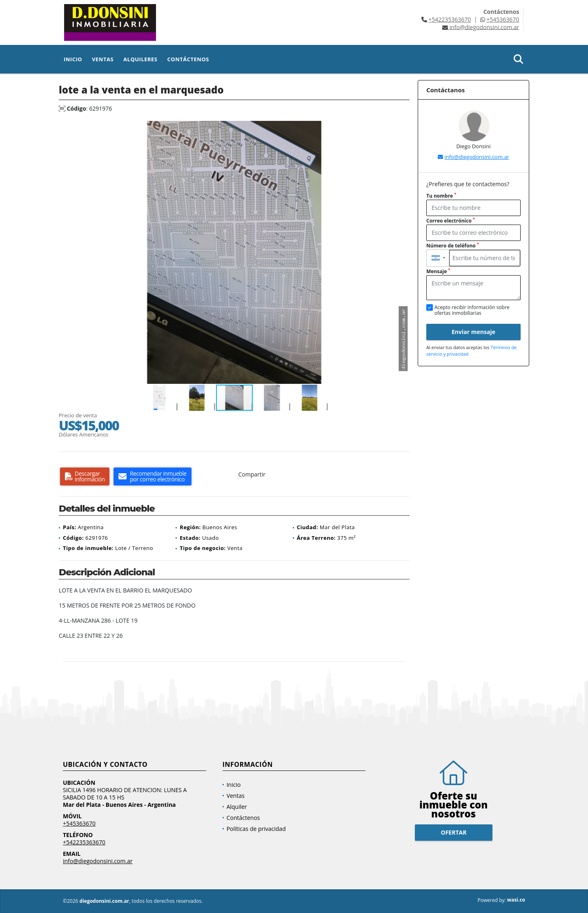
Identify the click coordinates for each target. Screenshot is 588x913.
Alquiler (237, 807)
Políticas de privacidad (256, 829)
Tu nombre (441, 196)
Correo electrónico (451, 221)
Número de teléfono (453, 246)
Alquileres (140, 59)
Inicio (73, 59)
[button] (402, 128)
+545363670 (503, 19)
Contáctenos (188, 59)
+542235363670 (450, 19)
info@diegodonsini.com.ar (477, 157)
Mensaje (438, 271)
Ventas (103, 59)
